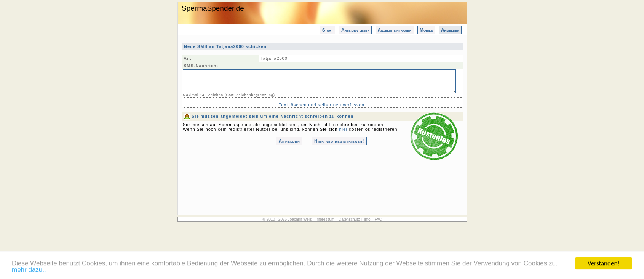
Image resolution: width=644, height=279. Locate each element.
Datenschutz (349, 219)
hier (343, 129)
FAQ (378, 219)
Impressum (325, 219)
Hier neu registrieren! (339, 141)
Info (367, 219)
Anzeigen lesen (355, 30)
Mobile (426, 30)
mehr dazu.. (29, 270)
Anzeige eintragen (395, 30)
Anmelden (450, 30)
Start (328, 30)
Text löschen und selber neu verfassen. (322, 105)
